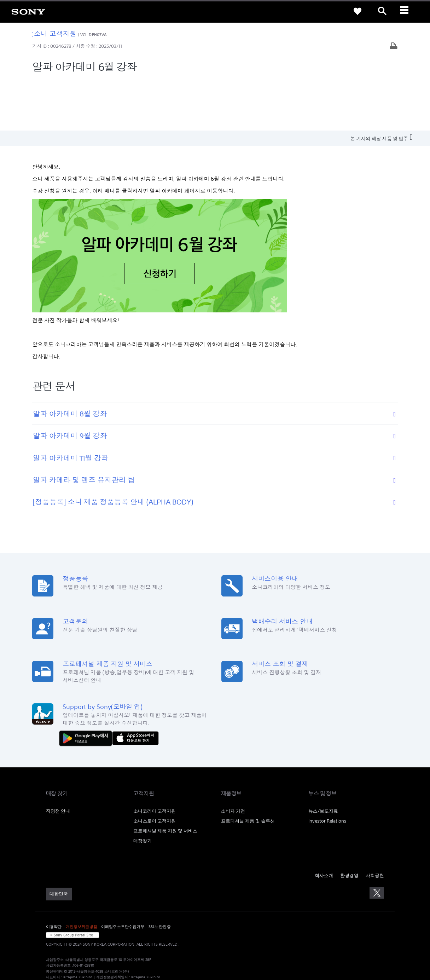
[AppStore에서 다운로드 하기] (135, 686)
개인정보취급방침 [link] (82, 875)
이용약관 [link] (54, 875)
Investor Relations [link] (327, 769)
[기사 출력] (394, 47)
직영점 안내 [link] (58, 759)
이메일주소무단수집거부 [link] (123, 875)
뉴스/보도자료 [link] (323, 759)
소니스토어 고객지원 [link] (155, 769)
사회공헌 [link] (375, 824)
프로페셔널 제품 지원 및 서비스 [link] (165, 779)
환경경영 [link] (349, 824)
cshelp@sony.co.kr (143, 943)
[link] (28, 11)
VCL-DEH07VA (94, 34)
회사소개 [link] (324, 824)
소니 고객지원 (54, 33)
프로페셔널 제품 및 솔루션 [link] (248, 769)
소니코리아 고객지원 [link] (155, 759)
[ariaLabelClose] (407, 11)
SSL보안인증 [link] (160, 875)
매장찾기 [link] (143, 789)
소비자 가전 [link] (233, 759)
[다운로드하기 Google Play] (87, 686)
